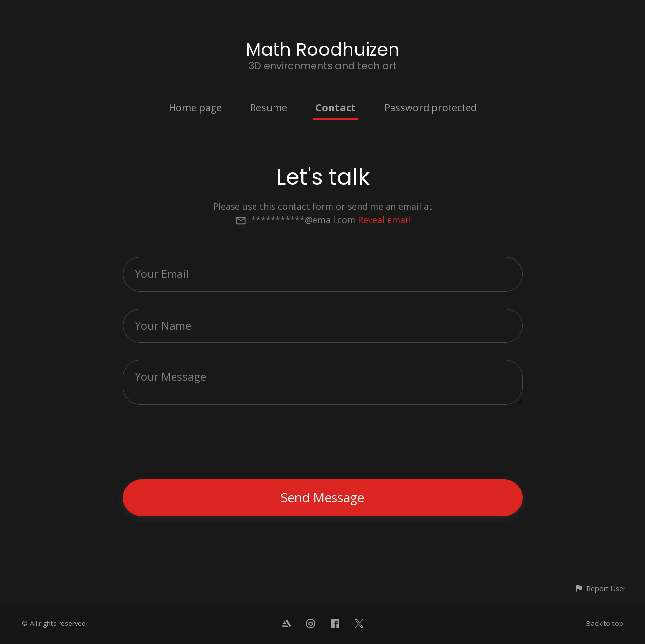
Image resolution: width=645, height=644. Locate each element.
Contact (336, 107)
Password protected (430, 107)
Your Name (163, 325)
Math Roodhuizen (323, 49)
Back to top (605, 623)
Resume (269, 107)
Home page (195, 107)
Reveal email (384, 220)
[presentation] (324, 443)
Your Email (162, 273)
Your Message (171, 376)
